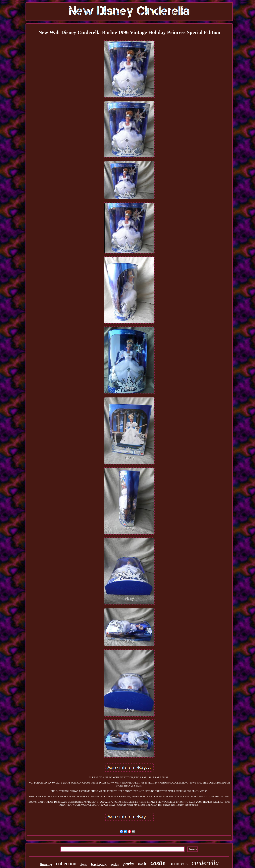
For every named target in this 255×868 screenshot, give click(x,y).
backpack (99, 864)
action (115, 865)
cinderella (205, 863)
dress (84, 865)
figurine (46, 864)
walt (142, 864)
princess (178, 863)
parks (128, 864)
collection (66, 864)
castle (158, 863)
